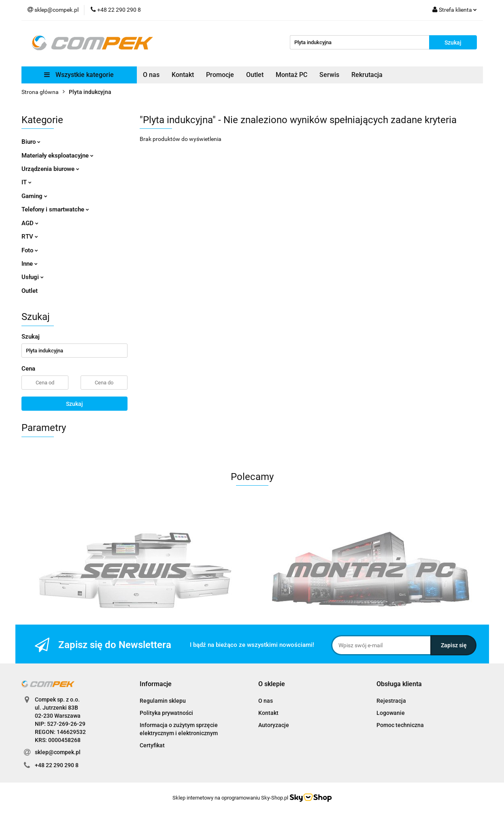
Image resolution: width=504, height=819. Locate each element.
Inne (30, 264)
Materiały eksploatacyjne (57, 156)
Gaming (34, 196)
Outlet (255, 75)
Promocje (220, 75)
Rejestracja (391, 701)
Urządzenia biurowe (50, 169)
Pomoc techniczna (400, 725)
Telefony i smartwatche (55, 209)
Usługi (33, 277)
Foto (30, 250)
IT (27, 182)
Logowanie (391, 713)
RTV (30, 237)
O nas (151, 75)
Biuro (31, 142)
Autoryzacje (274, 725)
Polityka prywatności (166, 713)
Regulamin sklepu (163, 701)
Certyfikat (152, 745)
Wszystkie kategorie (79, 75)
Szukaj (74, 404)
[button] (156, 684)
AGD (30, 223)
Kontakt (183, 75)
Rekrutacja (367, 75)
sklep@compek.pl (58, 752)
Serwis (329, 75)
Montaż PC (291, 75)
